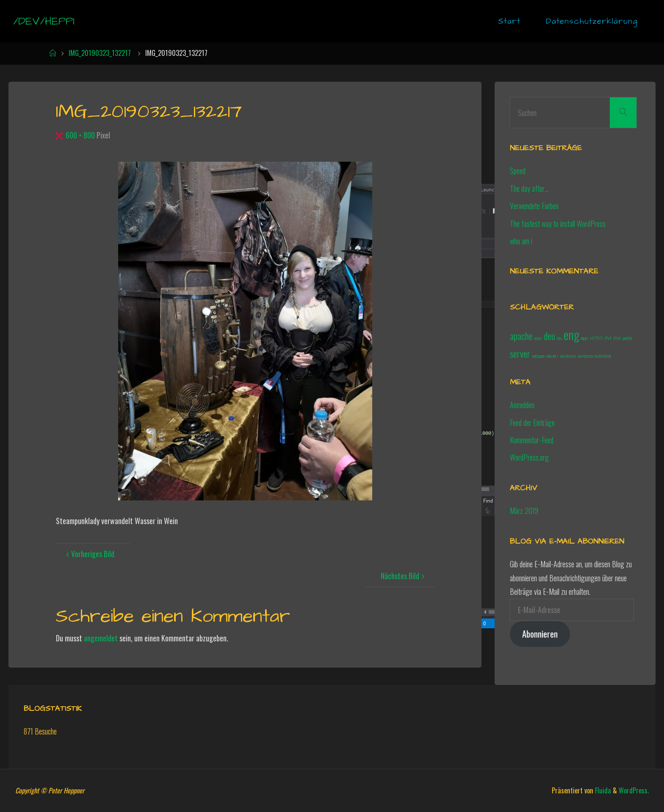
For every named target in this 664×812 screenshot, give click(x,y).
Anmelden (522, 405)
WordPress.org (529, 457)
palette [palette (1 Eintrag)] (627, 338)
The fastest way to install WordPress (558, 224)
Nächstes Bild (404, 576)
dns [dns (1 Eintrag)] (559, 338)
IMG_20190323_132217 (100, 53)
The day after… (529, 188)
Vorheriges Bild (89, 554)
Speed (518, 171)
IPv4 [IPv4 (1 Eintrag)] (608, 338)
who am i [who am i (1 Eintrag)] (552, 356)
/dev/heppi (44, 21)
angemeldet (101, 638)
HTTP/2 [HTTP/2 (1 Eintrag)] (596, 338)
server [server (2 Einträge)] (520, 354)
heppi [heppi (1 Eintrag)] (585, 338)
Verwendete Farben (534, 206)
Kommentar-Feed (532, 440)
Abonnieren (540, 634)
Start (509, 21)
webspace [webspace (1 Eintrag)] (538, 356)
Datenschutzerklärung (592, 21)
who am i (521, 241)
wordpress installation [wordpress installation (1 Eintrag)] (594, 356)
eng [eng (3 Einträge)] (571, 334)
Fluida (602, 790)
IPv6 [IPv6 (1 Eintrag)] (617, 338)
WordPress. (634, 790)
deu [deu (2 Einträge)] (549, 336)
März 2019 (524, 511)
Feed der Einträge (532, 423)
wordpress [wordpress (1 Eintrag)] (568, 356)
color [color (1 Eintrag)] (538, 338)
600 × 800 (81, 135)
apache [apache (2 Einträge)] (521, 336)
